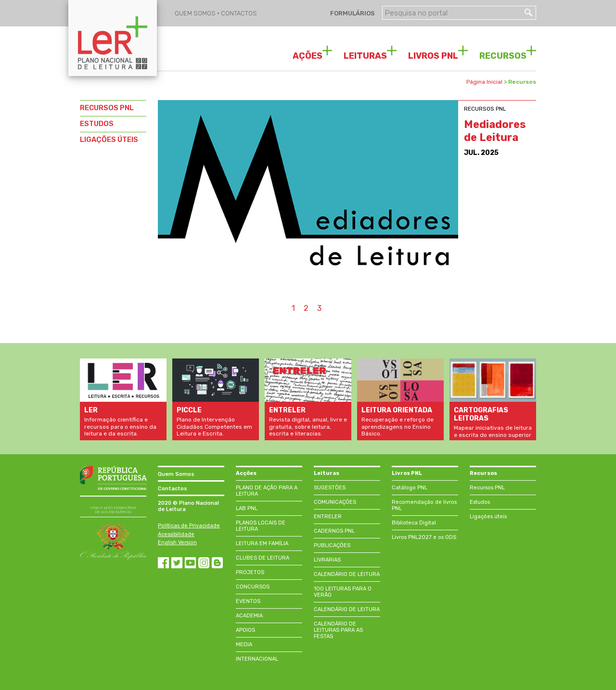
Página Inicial (484, 82)
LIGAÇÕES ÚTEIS (109, 140)
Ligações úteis (488, 517)
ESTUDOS (97, 124)
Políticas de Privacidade (189, 526)
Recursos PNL (487, 488)
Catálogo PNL (410, 488)
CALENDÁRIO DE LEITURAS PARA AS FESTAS (338, 630)
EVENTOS (248, 601)
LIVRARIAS (327, 560)
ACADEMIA (249, 616)
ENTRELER (328, 517)
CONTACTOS (239, 13)
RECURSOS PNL (107, 108)
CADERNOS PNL (334, 531)
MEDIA (244, 645)
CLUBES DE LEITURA (263, 558)
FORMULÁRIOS (352, 13)
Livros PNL (407, 473)
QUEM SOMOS (196, 13)
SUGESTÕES (330, 488)
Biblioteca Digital (414, 523)
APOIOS (245, 630)
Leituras (327, 473)
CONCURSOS (253, 587)
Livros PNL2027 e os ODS (424, 537)
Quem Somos (176, 474)
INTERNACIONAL (257, 659)
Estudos (480, 502)
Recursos (483, 473)
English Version (177, 543)
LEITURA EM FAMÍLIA (262, 543)
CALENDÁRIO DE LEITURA (347, 574)
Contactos (173, 489)
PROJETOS (250, 572)
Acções (246, 473)
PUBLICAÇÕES (332, 545)
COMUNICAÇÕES (335, 502)
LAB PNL (247, 508)
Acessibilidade (176, 534)
